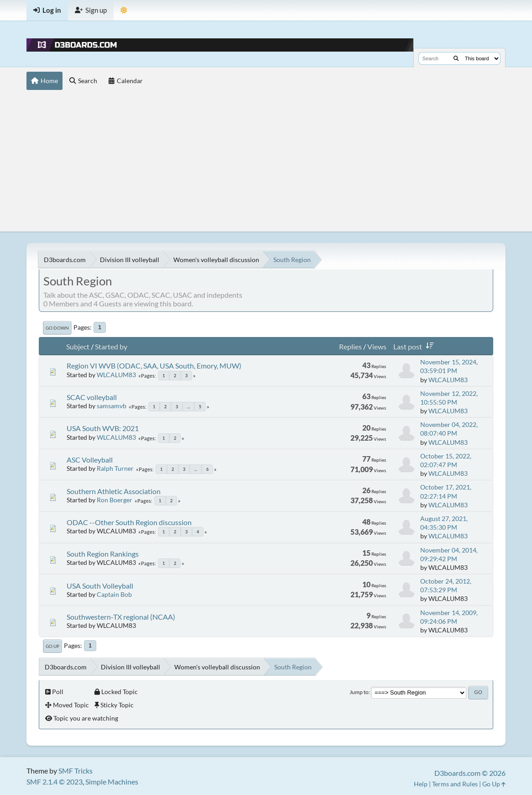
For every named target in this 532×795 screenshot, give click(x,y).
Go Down (57, 328)
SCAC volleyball (92, 397)
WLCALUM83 (116, 375)
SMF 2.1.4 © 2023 (55, 782)
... (188, 407)
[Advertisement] (266, 163)
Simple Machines (112, 782)
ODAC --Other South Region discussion (129, 522)
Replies (350, 346)
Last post (415, 346)
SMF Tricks (76, 771)
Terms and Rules (455, 784)
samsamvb (112, 406)
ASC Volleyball (90, 460)
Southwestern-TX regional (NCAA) (121, 617)
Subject (78, 346)
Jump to (359, 692)
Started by (111, 346)
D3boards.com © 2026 (470, 773)
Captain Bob (114, 594)
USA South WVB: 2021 (103, 428)
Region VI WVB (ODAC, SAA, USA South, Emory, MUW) (154, 366)
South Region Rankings (103, 554)
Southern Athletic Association (114, 491)
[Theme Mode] (124, 10)
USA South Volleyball (100, 586)
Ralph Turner (115, 468)
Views (377, 346)
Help (421, 784)
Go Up (52, 646)
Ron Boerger (115, 500)
